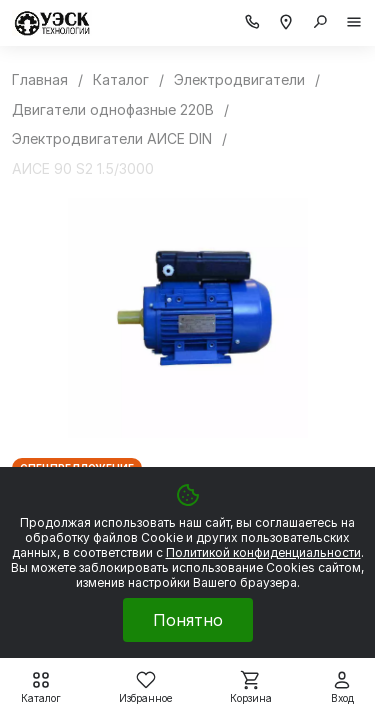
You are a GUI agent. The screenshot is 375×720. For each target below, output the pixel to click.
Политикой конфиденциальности (263, 552)
